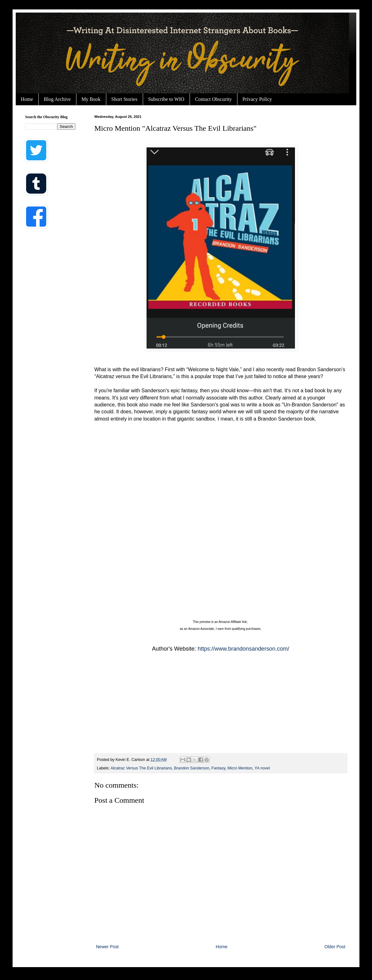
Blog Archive (57, 99)
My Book (91, 99)
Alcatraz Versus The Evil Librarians (141, 768)
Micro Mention (240, 768)
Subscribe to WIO (166, 99)
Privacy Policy (257, 99)
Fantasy (219, 768)
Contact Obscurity (213, 99)
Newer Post (107, 947)
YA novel (262, 768)
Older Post (335, 947)
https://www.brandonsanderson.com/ (244, 649)
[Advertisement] (50, 333)
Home (27, 99)
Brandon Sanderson (192, 768)
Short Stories (124, 99)
